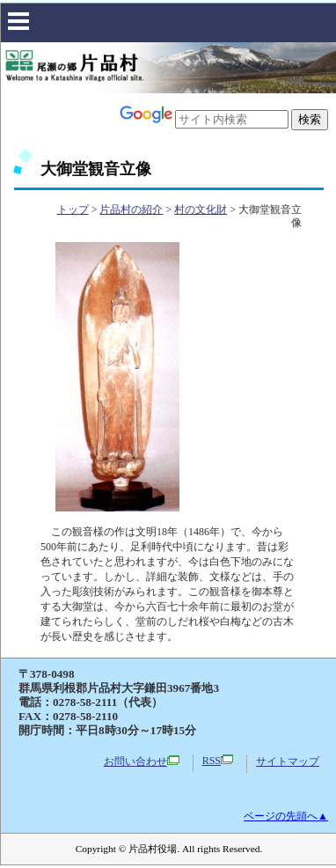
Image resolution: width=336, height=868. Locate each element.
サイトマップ (288, 761)
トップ (73, 210)
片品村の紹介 (131, 210)
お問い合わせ (142, 761)
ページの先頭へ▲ (286, 816)
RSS (218, 761)
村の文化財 (201, 210)
